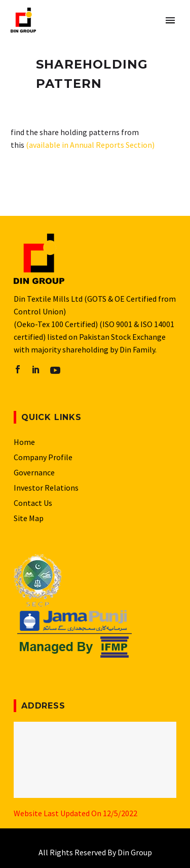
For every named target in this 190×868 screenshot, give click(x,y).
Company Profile (43, 457)
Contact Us (33, 503)
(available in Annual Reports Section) (90, 145)
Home (24, 442)
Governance (34, 472)
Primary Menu (170, 20)
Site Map (29, 518)
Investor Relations (46, 488)
